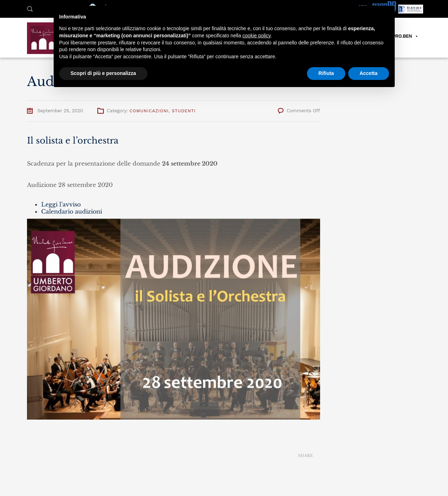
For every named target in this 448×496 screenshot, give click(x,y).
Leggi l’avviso (61, 204)
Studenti (184, 111)
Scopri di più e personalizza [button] (103, 73)
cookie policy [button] (256, 36)
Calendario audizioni (72, 211)
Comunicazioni (149, 111)
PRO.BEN (406, 36)
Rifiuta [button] (326, 73)
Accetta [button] (369, 73)
